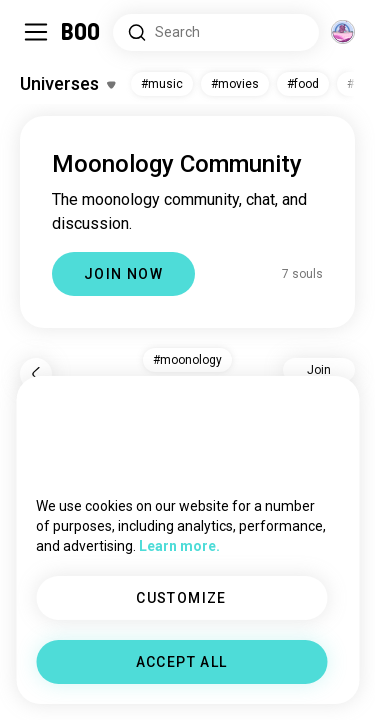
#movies (235, 84)
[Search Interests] (216, 32)
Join (319, 370)
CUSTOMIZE (181, 598)
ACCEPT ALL (182, 662)
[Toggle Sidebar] (36, 32)
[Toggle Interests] (67, 84)
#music (162, 84)
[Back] (36, 374)
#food (303, 84)
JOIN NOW (123, 274)
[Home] (81, 32)
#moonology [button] (187, 360)
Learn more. (179, 546)
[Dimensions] (343, 32)
